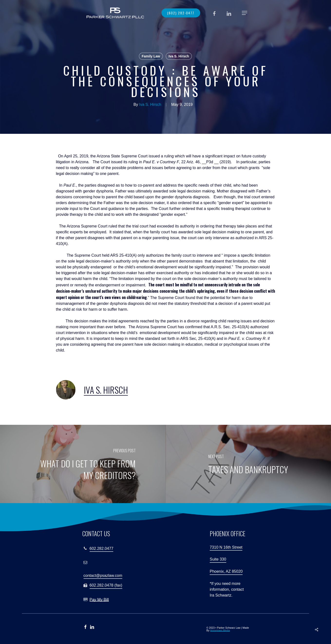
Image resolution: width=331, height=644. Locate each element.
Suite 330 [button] (218, 559)
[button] (245, 13)
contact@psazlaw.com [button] (103, 576)
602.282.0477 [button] (102, 549)
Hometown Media (220, 630)
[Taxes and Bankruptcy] (248, 464)
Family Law (151, 56)
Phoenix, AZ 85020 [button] (226, 571)
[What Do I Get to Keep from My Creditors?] (83, 464)
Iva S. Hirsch (179, 56)
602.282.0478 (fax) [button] (106, 585)
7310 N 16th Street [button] (226, 547)
